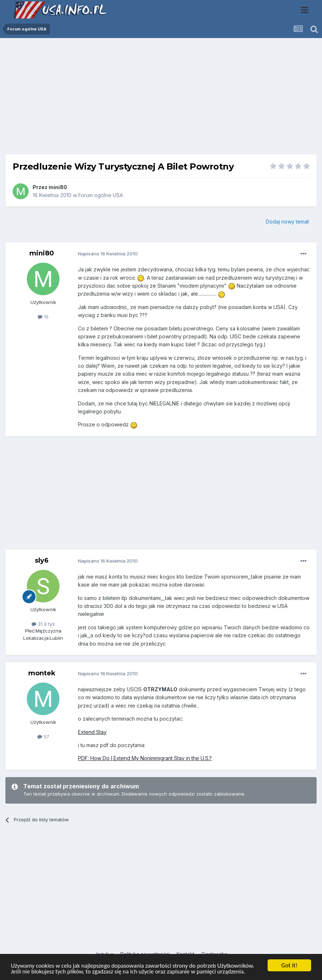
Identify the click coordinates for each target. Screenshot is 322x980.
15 (43, 317)
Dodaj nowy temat (287, 222)
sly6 (42, 560)
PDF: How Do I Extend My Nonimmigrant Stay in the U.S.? (145, 758)
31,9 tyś (43, 624)
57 (43, 737)
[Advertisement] (161, 99)
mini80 (58, 187)
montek (42, 673)
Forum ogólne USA (101, 195)
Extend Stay (92, 732)
